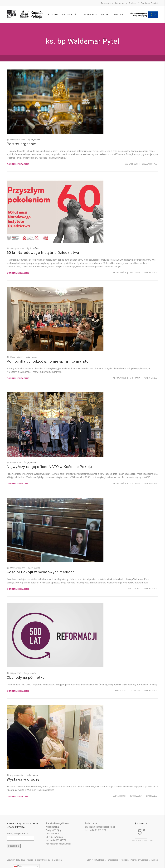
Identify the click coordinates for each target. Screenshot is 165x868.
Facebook (106, 3)
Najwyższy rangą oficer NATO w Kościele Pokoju (49, 467)
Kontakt (119, 14)
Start (89, 860)
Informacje (136, 796)
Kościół (53, 14)
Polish (19, 866)
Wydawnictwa (149, 164)
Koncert (136, 691)
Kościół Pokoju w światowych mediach (41, 572)
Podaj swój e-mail (17, 834)
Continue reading (18, 164)
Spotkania (135, 273)
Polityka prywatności (140, 860)
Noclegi (124, 860)
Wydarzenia (150, 273)
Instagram (120, 3)
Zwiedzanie (90, 14)
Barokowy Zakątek (150, 3)
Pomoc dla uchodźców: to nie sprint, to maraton (49, 361)
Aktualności (70, 14)
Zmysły (105, 14)
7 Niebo (133, 3)
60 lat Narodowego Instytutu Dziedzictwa (43, 253)
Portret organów (21, 144)
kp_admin (35, 140)
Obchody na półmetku (26, 677)
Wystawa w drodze (23, 779)
